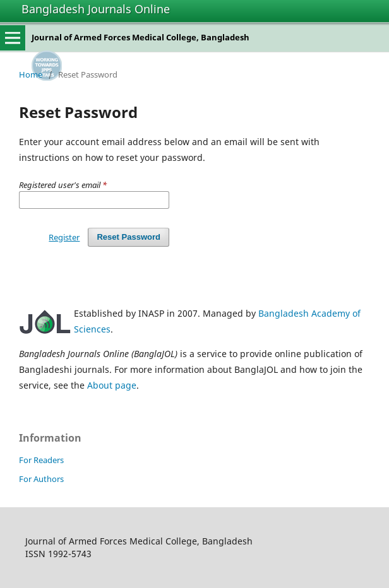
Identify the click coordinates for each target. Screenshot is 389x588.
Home (31, 74)
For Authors (41, 479)
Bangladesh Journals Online (96, 9)
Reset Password (129, 237)
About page (112, 385)
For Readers (41, 460)
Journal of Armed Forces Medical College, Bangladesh (141, 37)
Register (64, 237)
